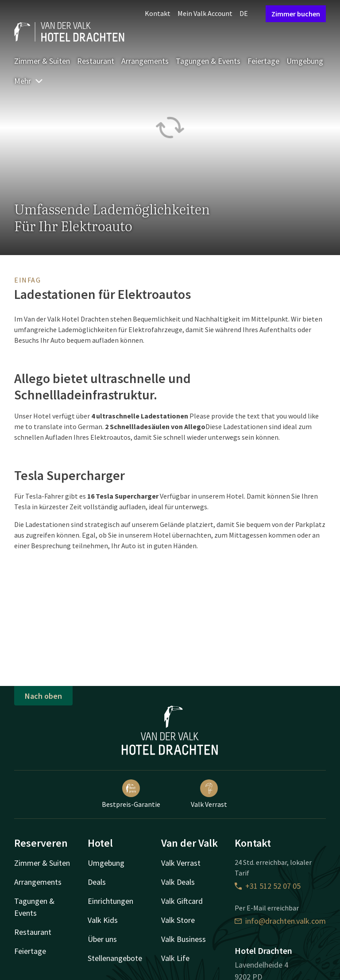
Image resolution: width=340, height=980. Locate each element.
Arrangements (145, 61)
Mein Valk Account (205, 13)
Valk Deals (178, 882)
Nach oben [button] (43, 696)
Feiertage (263, 61)
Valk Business (184, 939)
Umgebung (305, 61)
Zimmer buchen (296, 14)
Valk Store (178, 920)
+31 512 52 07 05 (268, 886)
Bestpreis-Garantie (131, 794)
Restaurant (96, 61)
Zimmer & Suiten (42, 61)
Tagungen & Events (208, 61)
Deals (97, 882)
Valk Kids (103, 920)
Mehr (29, 81)
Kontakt (158, 13)
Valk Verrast (209, 794)
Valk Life (175, 958)
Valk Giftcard (182, 901)
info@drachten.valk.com (280, 921)
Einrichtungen (110, 901)
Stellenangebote (115, 958)
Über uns (102, 939)
